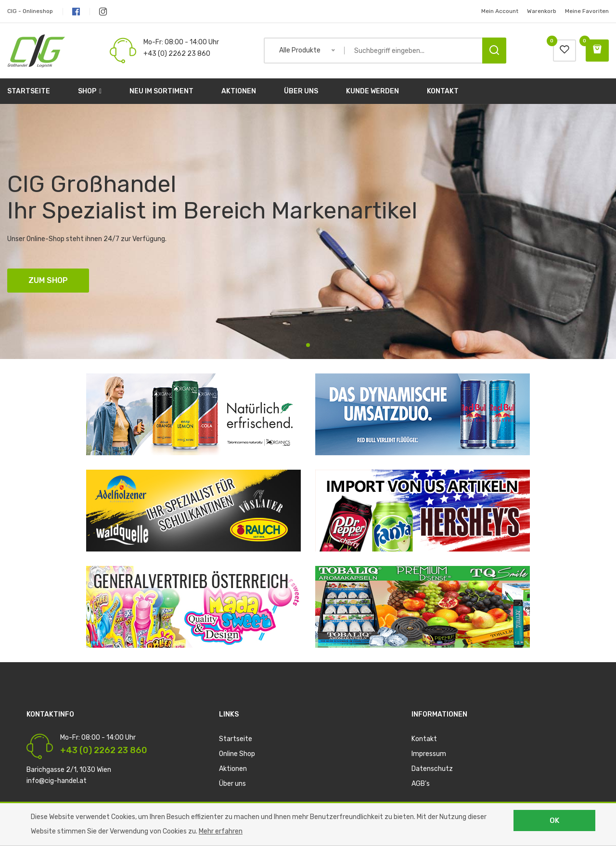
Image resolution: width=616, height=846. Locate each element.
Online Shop (237, 754)
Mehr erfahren (221, 831)
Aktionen (239, 91)
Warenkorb (542, 11)
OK (554, 820)
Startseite (29, 91)
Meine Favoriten (587, 11)
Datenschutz (432, 769)
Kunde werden (372, 91)
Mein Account (500, 11)
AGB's (421, 784)
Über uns (301, 91)
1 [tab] (308, 345)
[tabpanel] (308, 231)
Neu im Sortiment (161, 91)
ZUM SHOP (48, 280)
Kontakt (443, 91)
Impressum (429, 754)
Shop (90, 91)
